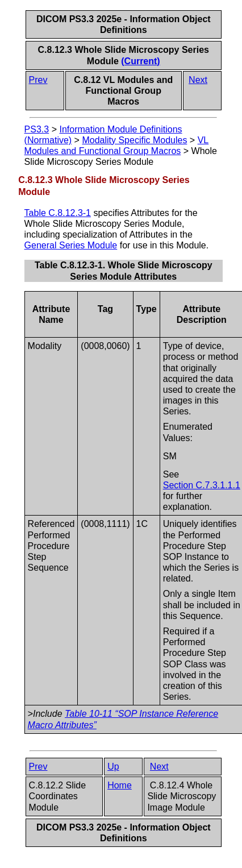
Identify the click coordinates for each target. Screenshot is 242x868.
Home (120, 785)
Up (113, 767)
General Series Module (71, 245)
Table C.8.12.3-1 (58, 213)
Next (198, 80)
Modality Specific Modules (134, 140)
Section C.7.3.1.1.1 (202, 485)
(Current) (140, 61)
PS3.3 (37, 129)
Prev (38, 80)
